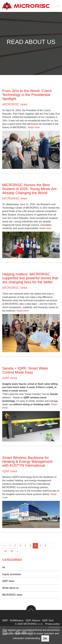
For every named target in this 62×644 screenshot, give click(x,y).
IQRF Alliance (33, 620)
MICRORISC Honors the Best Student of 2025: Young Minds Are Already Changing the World (29, 189)
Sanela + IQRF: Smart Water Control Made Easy (25, 370)
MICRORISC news (15, 104)
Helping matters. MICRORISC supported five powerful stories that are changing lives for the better (30, 278)
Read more (34, 127)
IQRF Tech (48, 620)
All (4, 567)
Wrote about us (10, 588)
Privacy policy (52, 624)
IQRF (5, 620)
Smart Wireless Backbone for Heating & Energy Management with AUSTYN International (27, 462)
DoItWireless (17, 620)
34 (5, 551)
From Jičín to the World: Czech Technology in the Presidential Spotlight (27, 95)
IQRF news (10, 378)
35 (12, 551)
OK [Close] (45, 638)
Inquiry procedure (12, 574)
